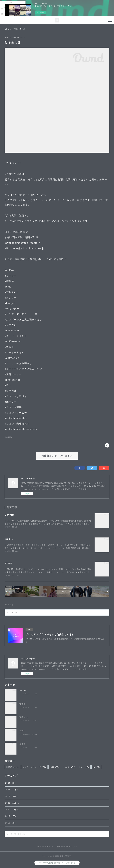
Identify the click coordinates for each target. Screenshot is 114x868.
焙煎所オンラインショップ (57, 456)
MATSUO (10, 515)
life (7, 37)
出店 (55, 767)
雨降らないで (25, 717)
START (9, 563)
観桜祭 (22, 704)
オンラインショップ (34, 767)
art (96, 767)
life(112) (8, 437)
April (22, 731)
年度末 (22, 744)
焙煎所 (12, 767)
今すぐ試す (41, 12)
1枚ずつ (9, 539)
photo (70, 767)
